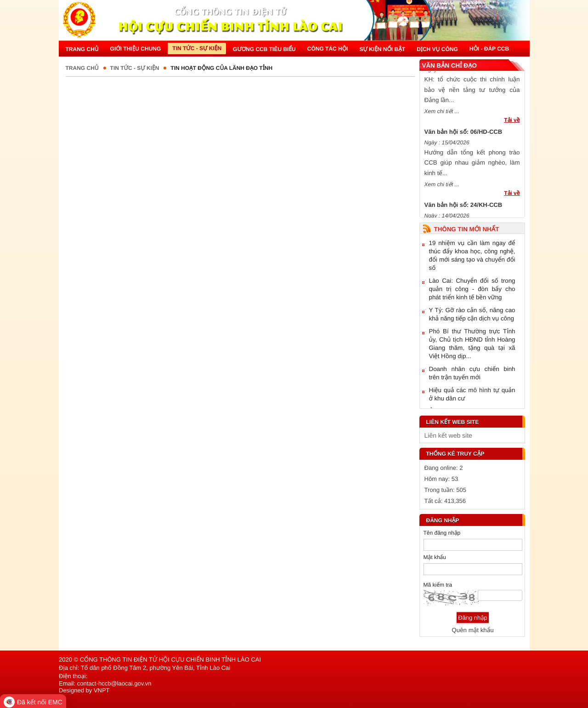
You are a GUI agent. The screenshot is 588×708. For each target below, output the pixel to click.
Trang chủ (82, 68)
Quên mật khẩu (472, 630)
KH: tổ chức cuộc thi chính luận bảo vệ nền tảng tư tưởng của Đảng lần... (472, 93)
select (516, 435)
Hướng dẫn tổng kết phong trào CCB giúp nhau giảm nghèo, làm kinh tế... (472, 166)
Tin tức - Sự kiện (135, 68)
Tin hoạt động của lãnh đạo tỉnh (221, 68)
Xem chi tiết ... (442, 115)
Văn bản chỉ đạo (449, 66)
